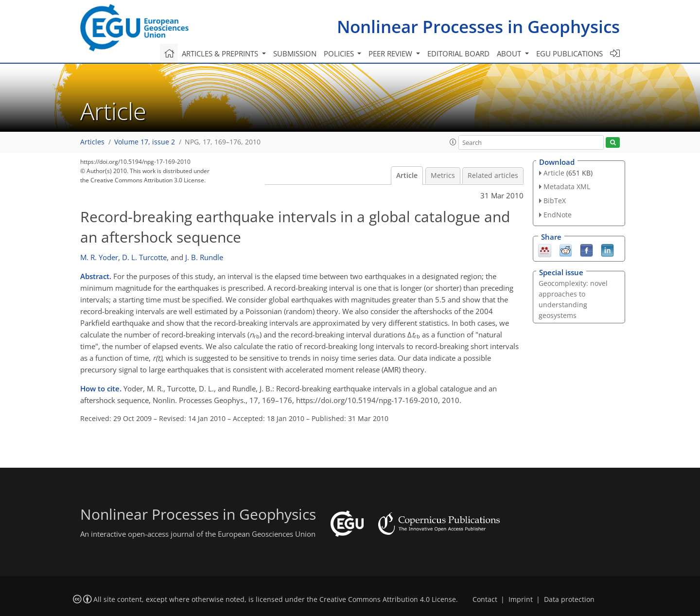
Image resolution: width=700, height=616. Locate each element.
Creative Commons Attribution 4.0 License (388, 599)
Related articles (493, 176)
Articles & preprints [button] (221, 53)
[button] (453, 142)
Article (407, 176)
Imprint (521, 599)
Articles (92, 142)
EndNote (558, 215)
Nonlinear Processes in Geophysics (478, 26)
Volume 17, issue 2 (145, 142)
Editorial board (458, 53)
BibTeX (555, 201)
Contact (485, 599)
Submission (295, 53)
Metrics (443, 176)
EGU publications (569, 53)
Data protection (569, 599)
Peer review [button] (391, 53)
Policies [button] (340, 53)
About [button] (510, 53)
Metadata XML (567, 186)
